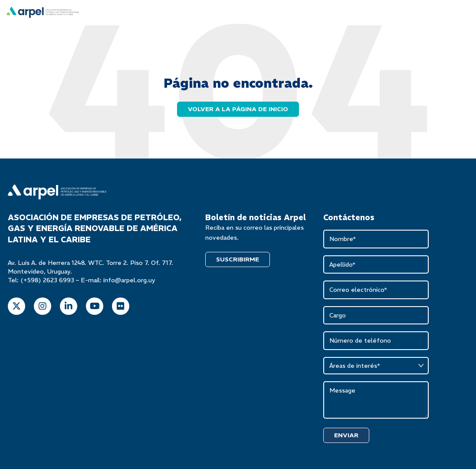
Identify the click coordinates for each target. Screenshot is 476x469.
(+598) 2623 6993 (47, 280)
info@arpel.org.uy (129, 280)
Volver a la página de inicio (238, 109)
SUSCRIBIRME (238, 259)
